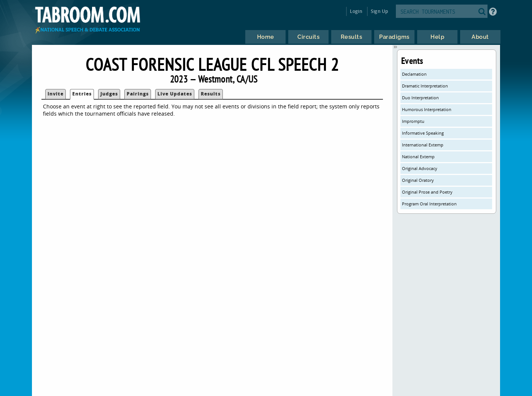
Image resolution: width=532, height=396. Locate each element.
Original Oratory (418, 180)
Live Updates (175, 94)
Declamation (414, 74)
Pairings (138, 94)
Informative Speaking (423, 133)
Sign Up (379, 11)
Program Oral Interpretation (429, 204)
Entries (82, 94)
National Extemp (418, 157)
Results (211, 94)
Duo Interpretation (420, 98)
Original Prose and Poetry (427, 192)
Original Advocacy (420, 168)
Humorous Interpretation (427, 109)
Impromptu (413, 121)
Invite (56, 94)
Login (356, 11)
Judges (109, 94)
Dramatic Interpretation (425, 86)
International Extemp (423, 145)
